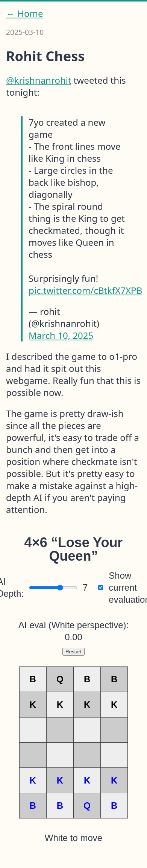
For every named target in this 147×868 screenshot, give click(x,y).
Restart (73, 652)
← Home (25, 14)
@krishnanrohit (39, 80)
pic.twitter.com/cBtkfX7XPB (85, 290)
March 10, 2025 (61, 335)
